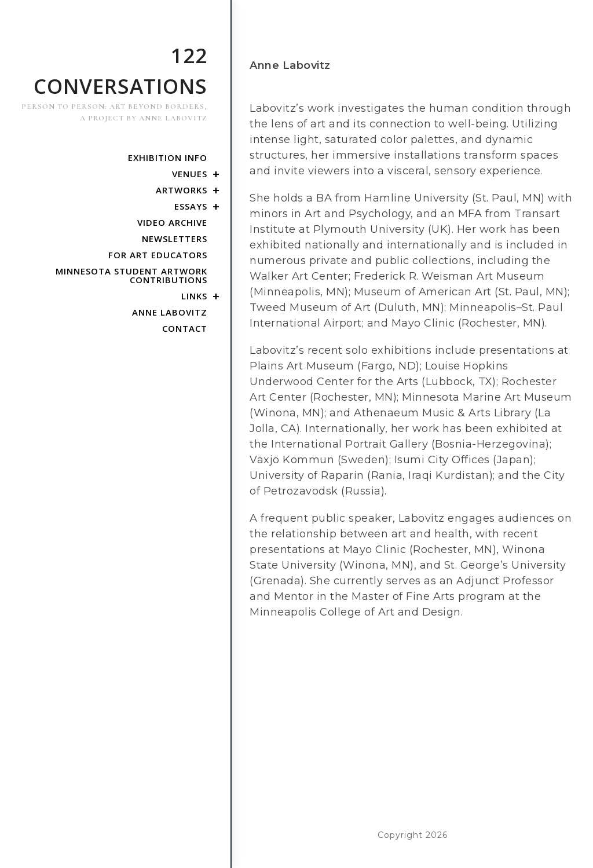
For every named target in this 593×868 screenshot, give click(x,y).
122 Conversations (112, 83)
